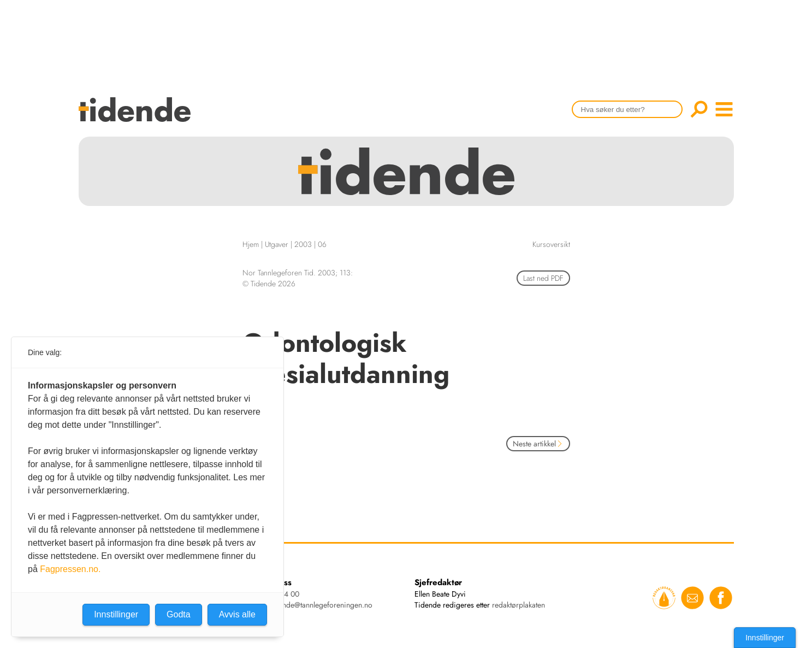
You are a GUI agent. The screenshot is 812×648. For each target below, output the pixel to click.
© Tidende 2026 (269, 284)
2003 (303, 244)
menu (724, 109)
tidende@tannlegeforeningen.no (321, 605)
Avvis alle (237, 614)
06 (322, 244)
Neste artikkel (538, 444)
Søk (699, 109)
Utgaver (277, 244)
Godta (179, 614)
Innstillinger (765, 638)
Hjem (251, 244)
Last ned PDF (543, 278)
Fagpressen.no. (70, 569)
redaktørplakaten (518, 605)
